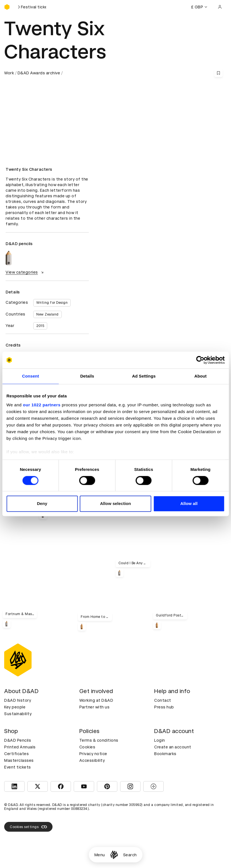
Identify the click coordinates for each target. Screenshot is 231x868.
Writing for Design (52, 303)
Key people (15, 707)
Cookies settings (28, 827)
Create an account (173, 747)
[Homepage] (114, 855)
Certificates (16, 754)
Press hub (164, 707)
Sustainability (18, 714)
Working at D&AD (96, 700)
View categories (25, 272)
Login (160, 740)
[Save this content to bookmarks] (218, 73)
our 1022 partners (42, 405)
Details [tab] (87, 376)
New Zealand (47, 314)
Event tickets (18, 767)
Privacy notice (93, 754)
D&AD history (18, 700)
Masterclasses (19, 760)
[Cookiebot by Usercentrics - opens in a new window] (200, 360)
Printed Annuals (20, 747)
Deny (42, 504)
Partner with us (95, 707)
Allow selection (115, 504)
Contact (163, 700)
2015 (40, 326)
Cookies (87, 747)
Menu (100, 855)
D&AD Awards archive (39, 73)
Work (9, 73)
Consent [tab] (31, 376)
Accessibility (92, 760)
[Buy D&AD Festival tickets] (32, 7)
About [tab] (201, 376)
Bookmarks (165, 754)
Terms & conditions (99, 740)
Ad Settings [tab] (144, 376)
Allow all (189, 504)
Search (130, 855)
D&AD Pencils (18, 740)
